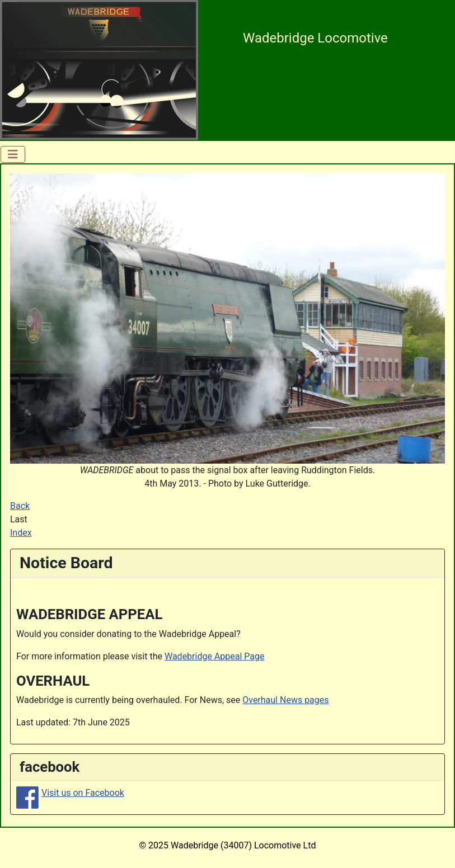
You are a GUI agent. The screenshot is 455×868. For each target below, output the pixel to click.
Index (21, 533)
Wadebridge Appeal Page (215, 656)
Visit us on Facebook (83, 793)
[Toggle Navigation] (13, 154)
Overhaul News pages (285, 700)
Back (20, 506)
